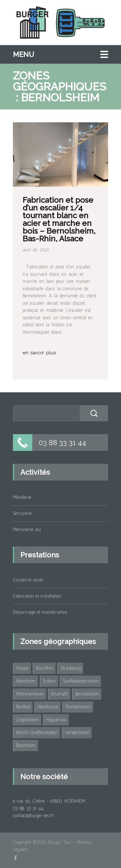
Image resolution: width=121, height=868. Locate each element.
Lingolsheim (28, 720)
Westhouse (48, 707)
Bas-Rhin (45, 668)
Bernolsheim (87, 694)
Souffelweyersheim (81, 681)
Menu (24, 54)
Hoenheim (26, 681)
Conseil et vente (28, 580)
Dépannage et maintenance (40, 612)
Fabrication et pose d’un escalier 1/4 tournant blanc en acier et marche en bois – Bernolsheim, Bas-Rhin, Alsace (59, 219)
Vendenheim (77, 733)
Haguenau (56, 720)
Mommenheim (30, 694)
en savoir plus (39, 353)
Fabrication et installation (37, 596)
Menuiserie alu (27, 530)
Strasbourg (71, 668)
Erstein (49, 681)
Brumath (60, 694)
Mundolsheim (78, 707)
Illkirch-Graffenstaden (37, 733)
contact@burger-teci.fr (34, 816)
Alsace (22, 668)
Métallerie (22, 497)
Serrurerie (22, 513)
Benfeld (23, 707)
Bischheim (26, 746)
